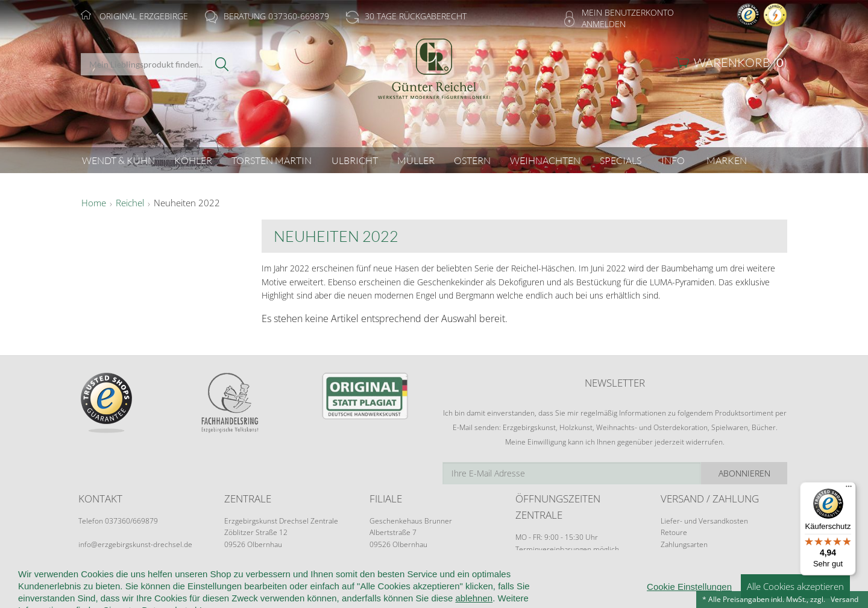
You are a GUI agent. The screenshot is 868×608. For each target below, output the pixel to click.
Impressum (607, 585)
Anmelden (604, 24)
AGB (305, 585)
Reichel (130, 203)
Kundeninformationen (240, 585)
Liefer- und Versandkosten (704, 521)
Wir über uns (156, 585)
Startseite (97, 585)
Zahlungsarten (684, 544)
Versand (844, 599)
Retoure (674, 532)
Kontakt (393, 585)
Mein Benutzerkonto (628, 12)
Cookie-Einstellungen (530, 585)
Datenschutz (448, 585)
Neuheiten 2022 (187, 203)
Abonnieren (744, 473)
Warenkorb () (741, 62)
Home (94, 203)
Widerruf (345, 585)
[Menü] (849, 489)
